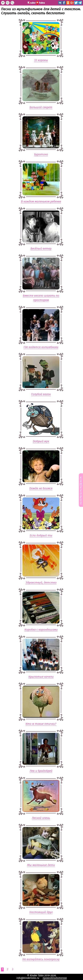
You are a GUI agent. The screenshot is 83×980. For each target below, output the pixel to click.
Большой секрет (41, 107)
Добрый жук (41, 441)
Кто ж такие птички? (41, 724)
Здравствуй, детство (41, 583)
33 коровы (41, 60)
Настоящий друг (41, 912)
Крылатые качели (41, 677)
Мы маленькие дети (41, 865)
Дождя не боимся (41, 488)
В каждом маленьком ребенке (41, 202)
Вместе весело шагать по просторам (41, 298)
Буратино (41, 154)
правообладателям (55, 978)
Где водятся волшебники (41, 347)
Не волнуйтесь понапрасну (41, 959)
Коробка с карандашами (41, 630)
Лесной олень (41, 818)
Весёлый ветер (41, 249)
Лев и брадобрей (41, 771)
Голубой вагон (41, 394)
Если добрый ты (41, 536)
